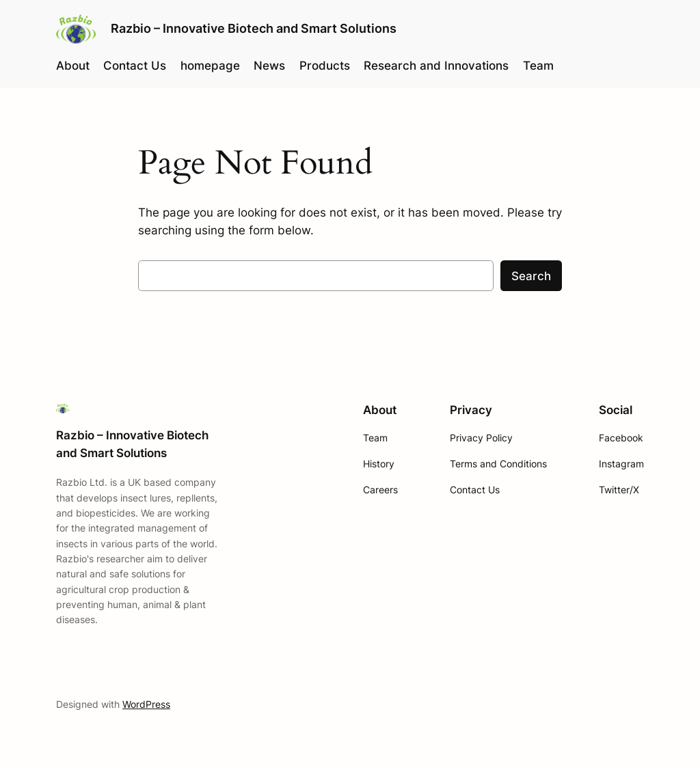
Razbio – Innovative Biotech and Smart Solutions (254, 28)
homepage (210, 66)
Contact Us (135, 66)
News (269, 66)
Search (531, 276)
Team (538, 66)
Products (325, 66)
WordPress (146, 704)
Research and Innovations (436, 66)
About (73, 66)
